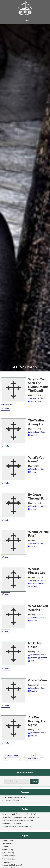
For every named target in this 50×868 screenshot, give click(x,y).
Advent (5, 846)
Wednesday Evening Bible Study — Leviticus (19, 817)
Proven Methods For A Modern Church (17, 814)
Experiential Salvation (11, 865)
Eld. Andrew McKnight (11, 800)
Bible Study (7, 853)
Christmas (6, 850)
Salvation (6, 840)
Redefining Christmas (11, 823)
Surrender (6, 843)
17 (20, 758)
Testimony (6, 862)
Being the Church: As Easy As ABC (15, 826)
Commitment (8, 859)
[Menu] (25, 20)
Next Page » (33, 758)
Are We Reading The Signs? (37, 721)
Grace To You (37, 680)
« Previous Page (11, 755)
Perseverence (8, 856)
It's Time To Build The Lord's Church (17, 820)
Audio (6, 409)
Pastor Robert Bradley (11, 797)
